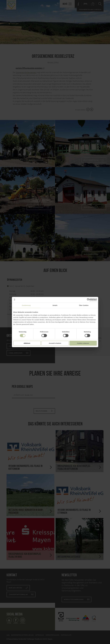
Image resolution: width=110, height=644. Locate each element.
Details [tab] (55, 305)
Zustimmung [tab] (26, 305)
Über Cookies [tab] (84, 305)
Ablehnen (27, 343)
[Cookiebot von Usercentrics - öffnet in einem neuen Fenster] (88, 300)
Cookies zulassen (83, 343)
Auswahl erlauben (55, 343)
